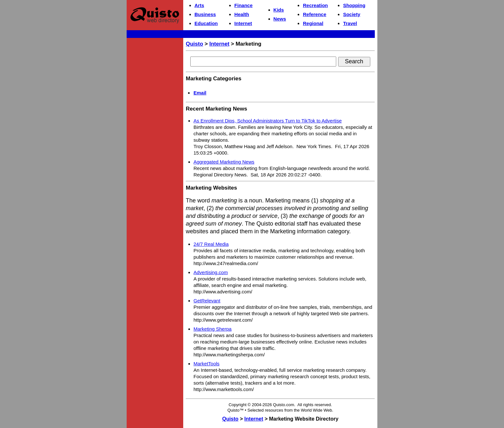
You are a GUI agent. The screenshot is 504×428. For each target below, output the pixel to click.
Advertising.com (211, 272)
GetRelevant (207, 301)
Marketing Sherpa (212, 329)
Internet (243, 23)
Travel (350, 23)
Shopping (354, 5)
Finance (243, 5)
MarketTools (207, 364)
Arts (199, 5)
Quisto (194, 44)
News (280, 19)
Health (242, 14)
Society (351, 14)
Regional (313, 23)
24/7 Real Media (211, 244)
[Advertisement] (155, 137)
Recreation (315, 5)
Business (205, 14)
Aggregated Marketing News (224, 162)
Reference (315, 14)
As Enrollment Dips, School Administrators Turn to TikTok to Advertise (268, 121)
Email (200, 93)
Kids (279, 10)
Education (206, 23)
